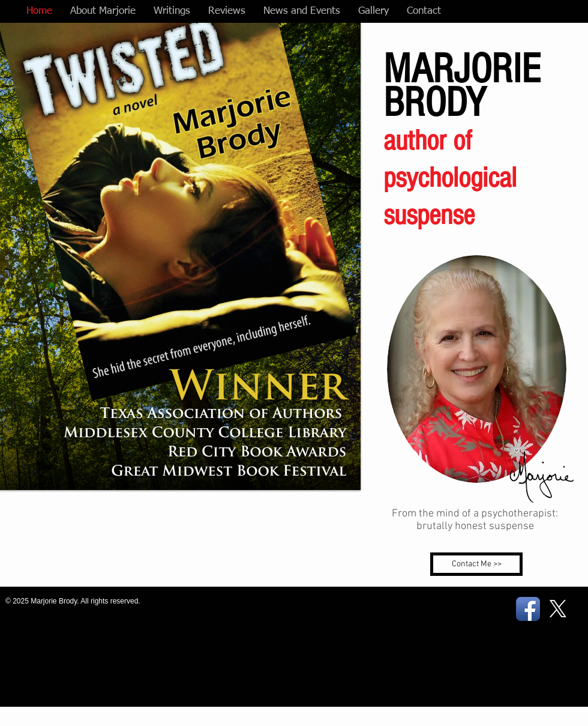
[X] (558, 609)
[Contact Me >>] (476, 564)
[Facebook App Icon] (528, 609)
